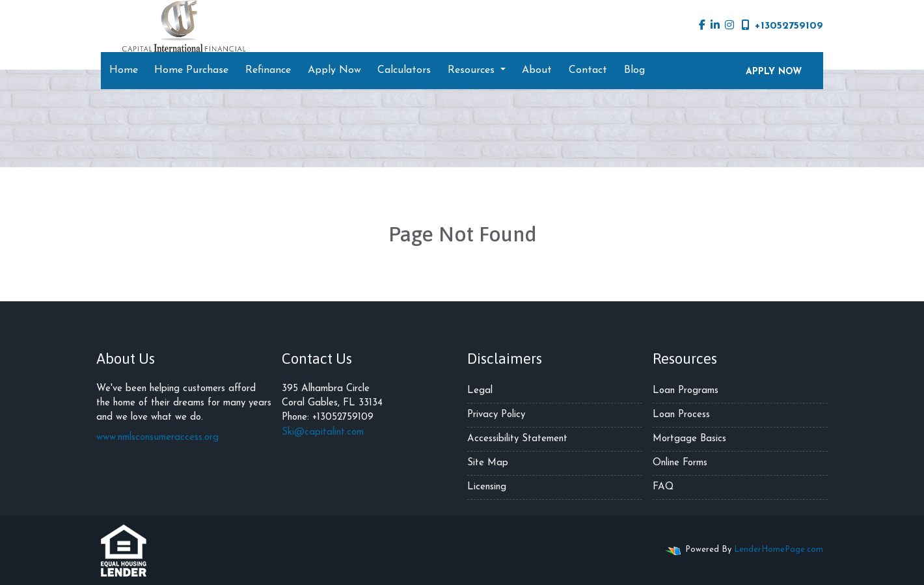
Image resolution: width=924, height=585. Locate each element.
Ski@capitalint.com (323, 432)
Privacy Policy (496, 415)
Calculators (404, 70)
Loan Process (681, 415)
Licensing (487, 487)
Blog (634, 70)
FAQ (663, 487)
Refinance (268, 70)
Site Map (488, 463)
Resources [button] (473, 70)
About (537, 70)
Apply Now (334, 70)
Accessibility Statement (517, 439)
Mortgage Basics (689, 439)
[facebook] (702, 26)
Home (124, 70)
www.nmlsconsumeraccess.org (157, 438)
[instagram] (729, 26)
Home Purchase (191, 70)
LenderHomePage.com (779, 550)
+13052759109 (782, 25)
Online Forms (680, 463)
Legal (480, 391)
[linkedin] (715, 26)
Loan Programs (686, 391)
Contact (588, 70)
